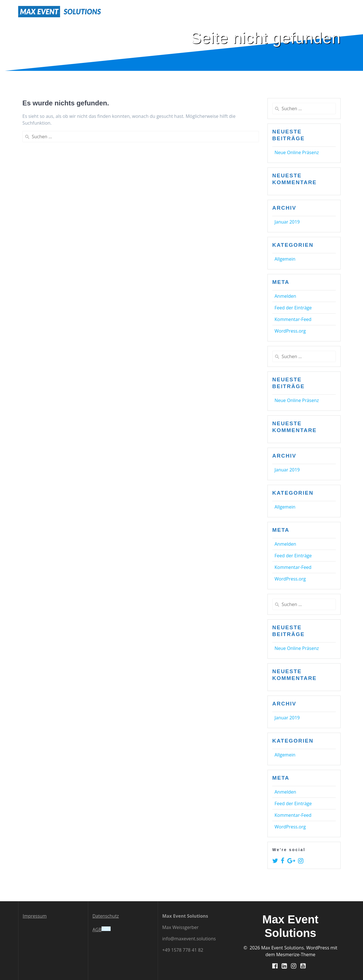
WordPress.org (290, 331)
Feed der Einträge (293, 308)
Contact (335, 11)
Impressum (35, 916)
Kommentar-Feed (293, 319)
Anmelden (285, 296)
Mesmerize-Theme (296, 954)
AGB (97, 929)
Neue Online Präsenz (297, 152)
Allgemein (285, 259)
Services (282, 11)
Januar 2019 (287, 222)
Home (258, 11)
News (311, 11)
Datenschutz (106, 916)
